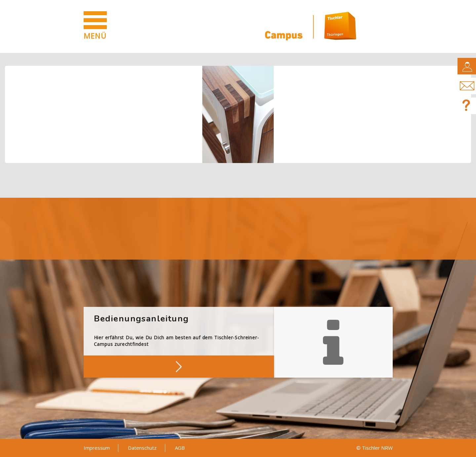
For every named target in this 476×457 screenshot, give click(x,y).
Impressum (97, 448)
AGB (180, 448)
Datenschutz (142, 448)
